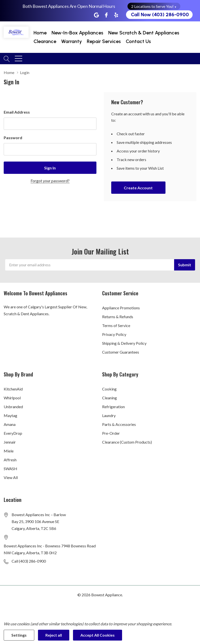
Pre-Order (111, 433)
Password (13, 138)
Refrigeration (113, 407)
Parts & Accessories (119, 424)
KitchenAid (13, 389)
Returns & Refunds (118, 317)
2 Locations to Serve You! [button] (154, 6)
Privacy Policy (114, 334)
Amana (10, 424)
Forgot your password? (50, 181)
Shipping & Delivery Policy (124, 343)
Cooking (109, 389)
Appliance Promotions (121, 308)
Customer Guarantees (121, 352)
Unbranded (13, 407)
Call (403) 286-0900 (29, 561)
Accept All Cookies (98, 635)
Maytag (10, 415)
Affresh (10, 460)
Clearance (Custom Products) (127, 442)
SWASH (10, 469)
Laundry (109, 415)
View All (11, 477)
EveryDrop (13, 433)
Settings (19, 635)
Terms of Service (116, 325)
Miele (9, 451)
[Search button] (7, 58)
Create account (138, 188)
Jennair (10, 442)
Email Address (17, 112)
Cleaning (109, 398)
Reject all (54, 635)
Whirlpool (12, 398)
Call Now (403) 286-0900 (160, 15)
